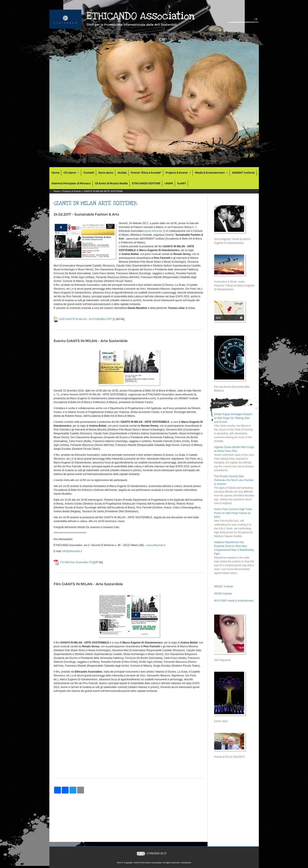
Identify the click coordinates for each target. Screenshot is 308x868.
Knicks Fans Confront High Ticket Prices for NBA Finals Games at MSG (233, 513)
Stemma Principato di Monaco (71, 183)
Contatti (89, 173)
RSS (119, 863)
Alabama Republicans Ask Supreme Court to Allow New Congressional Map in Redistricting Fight (234, 548)
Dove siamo (106, 173)
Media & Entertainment (211, 173)
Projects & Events (178, 173)
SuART (182, 183)
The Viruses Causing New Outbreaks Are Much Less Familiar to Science (234, 480)
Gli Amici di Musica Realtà (111, 183)
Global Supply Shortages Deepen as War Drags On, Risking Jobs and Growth (233, 418)
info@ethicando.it (72, 551)
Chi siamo (71, 173)
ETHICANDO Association (141, 16)
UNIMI (169, 183)
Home (55, 173)
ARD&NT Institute (243, 173)
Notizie (122, 173)
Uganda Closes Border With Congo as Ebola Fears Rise (234, 449)
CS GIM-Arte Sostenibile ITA (76, 562)
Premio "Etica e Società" (146, 173)
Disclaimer (186, 863)
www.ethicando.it (155, 231)
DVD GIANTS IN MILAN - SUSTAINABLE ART (86, 319)
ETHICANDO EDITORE (146, 183)
